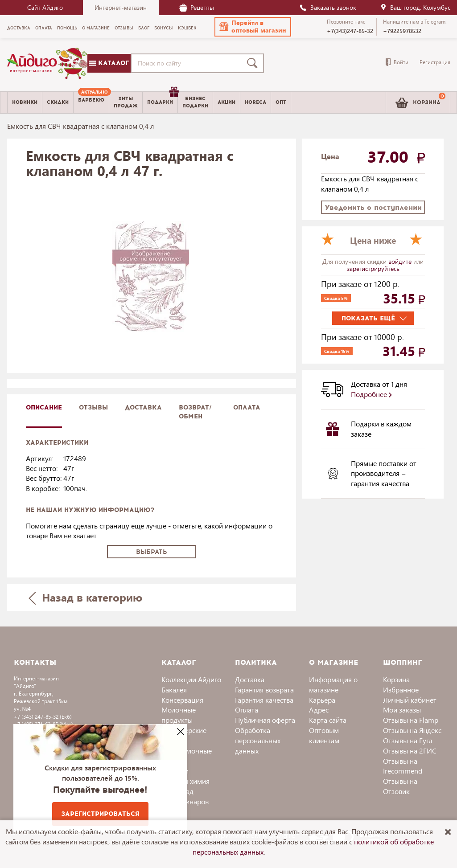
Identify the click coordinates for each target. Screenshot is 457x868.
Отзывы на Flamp (411, 720)
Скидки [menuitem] (58, 102)
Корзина (396, 679)
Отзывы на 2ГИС (410, 751)
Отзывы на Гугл (408, 740)
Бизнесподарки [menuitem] (195, 102)
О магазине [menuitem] (96, 28)
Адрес (319, 710)
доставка (143, 407)
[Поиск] (254, 63)
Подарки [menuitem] (162, 99)
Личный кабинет (410, 700)
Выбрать (152, 552)
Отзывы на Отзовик (400, 786)
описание (44, 407)
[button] (253, 27)
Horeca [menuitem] (255, 102)
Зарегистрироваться (100, 814)
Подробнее (371, 394)
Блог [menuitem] (144, 28)
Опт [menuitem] (281, 102)
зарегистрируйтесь (373, 268)
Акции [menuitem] (226, 102)
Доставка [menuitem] (19, 28)
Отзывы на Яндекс (412, 730)
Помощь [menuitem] (67, 28)
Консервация (182, 700)
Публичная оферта (265, 720)
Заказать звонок (328, 7)
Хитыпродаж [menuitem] (126, 102)
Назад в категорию (85, 597)
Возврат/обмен (195, 412)
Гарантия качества (264, 700)
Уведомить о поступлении (373, 207)
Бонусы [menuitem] (164, 28)
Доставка (250, 679)
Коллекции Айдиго (191, 679)
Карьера (322, 700)
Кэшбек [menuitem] (187, 28)
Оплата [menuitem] (44, 28)
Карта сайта (328, 720)
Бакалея (174, 690)
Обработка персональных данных (258, 740)
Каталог (109, 63)
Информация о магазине (333, 684)
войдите (401, 261)
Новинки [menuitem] (25, 102)
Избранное (401, 690)
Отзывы (93, 407)
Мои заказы (402, 710)
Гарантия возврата (264, 690)
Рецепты (197, 7)
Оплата (247, 407)
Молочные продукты (179, 715)
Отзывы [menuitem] (124, 28)
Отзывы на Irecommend (403, 766)
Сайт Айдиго (45, 7)
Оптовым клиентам (324, 735)
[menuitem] (91, 102)
